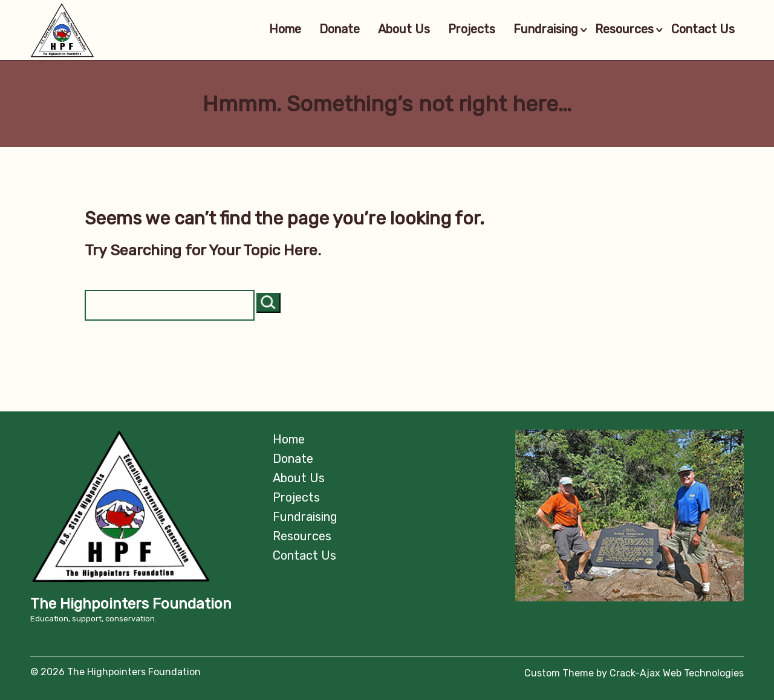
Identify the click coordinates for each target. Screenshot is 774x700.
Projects (454, 30)
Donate (322, 30)
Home (268, 30)
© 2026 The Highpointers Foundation (115, 672)
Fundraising (537, 30)
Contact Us (703, 30)
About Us (386, 30)
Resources (624, 30)
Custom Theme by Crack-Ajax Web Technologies (634, 673)
